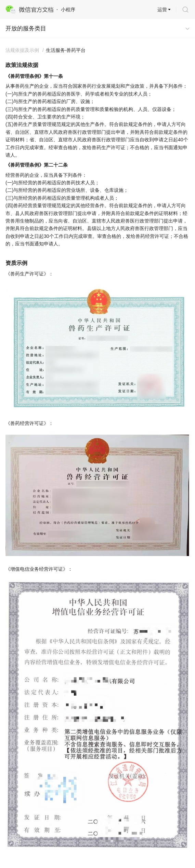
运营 (162, 10)
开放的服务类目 (26, 29)
